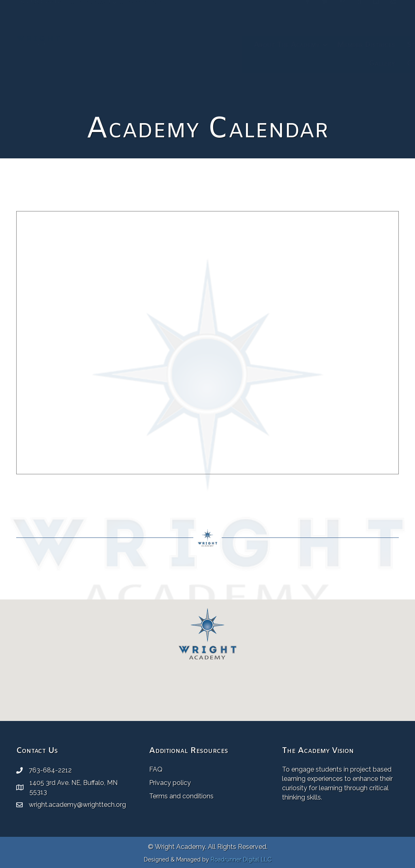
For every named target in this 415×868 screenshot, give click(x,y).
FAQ (156, 769)
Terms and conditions (181, 796)
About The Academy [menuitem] (120, 45)
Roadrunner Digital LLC (241, 859)
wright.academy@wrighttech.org (116, 13)
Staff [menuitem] (249, 45)
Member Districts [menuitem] (200, 45)
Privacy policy (170, 783)
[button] (159, 45)
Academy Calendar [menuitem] (301, 45)
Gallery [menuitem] (216, 64)
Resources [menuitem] (360, 45)
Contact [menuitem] (255, 64)
